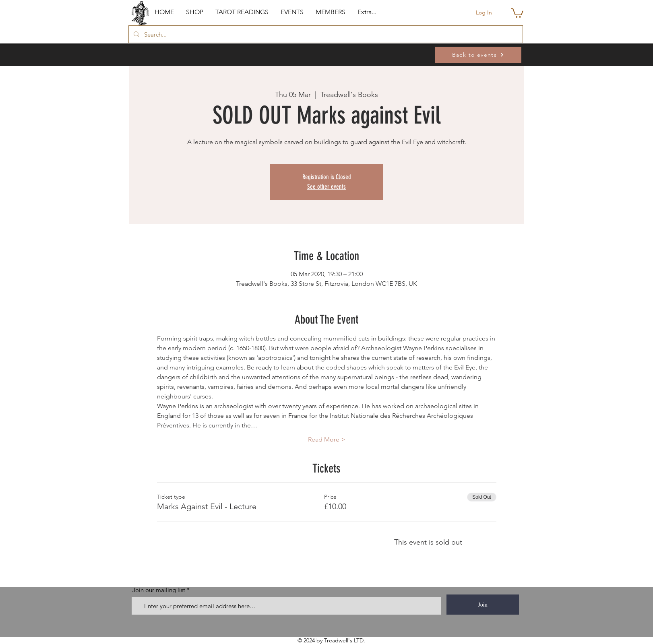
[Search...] (325, 34)
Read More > (327, 439)
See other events (326, 187)
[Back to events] (478, 55)
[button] (195, 12)
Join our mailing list (159, 590)
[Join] (483, 605)
